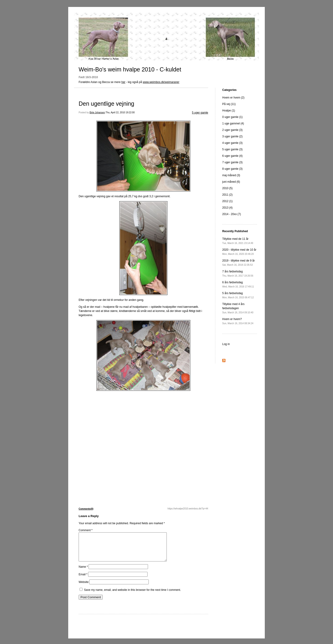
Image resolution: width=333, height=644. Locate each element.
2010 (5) (227, 188)
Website (84, 588)
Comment (86, 530)
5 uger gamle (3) (232, 149)
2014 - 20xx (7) (232, 214)
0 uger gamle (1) (232, 117)
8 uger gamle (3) (232, 169)
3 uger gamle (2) (232, 136)
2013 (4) (227, 208)
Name (83, 572)
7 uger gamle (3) (232, 162)
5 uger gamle (200, 113)
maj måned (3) (231, 175)
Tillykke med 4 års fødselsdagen (238, 308)
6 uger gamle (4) (232, 156)
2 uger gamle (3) (232, 130)
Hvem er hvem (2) (233, 98)
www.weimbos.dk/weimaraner (161, 82)
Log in (226, 344)
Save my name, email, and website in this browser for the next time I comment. (132, 595)
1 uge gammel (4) (233, 123)
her (123, 82)
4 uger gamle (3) (232, 143)
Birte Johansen (97, 112)
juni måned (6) (231, 182)
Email (83, 580)
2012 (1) (227, 201)
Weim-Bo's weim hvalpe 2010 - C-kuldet (130, 69)
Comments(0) (86, 509)
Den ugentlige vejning (106, 104)
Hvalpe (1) (229, 111)
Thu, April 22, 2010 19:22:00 (120, 112)
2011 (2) (227, 195)
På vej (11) (229, 104)
